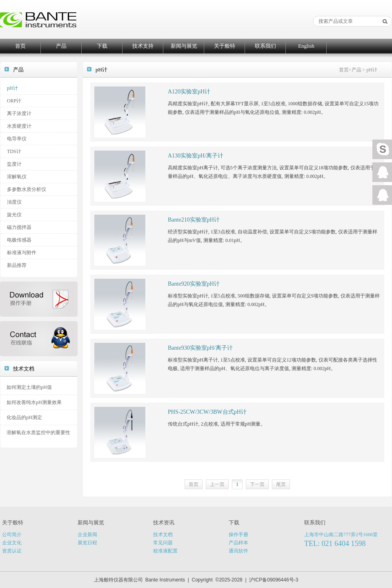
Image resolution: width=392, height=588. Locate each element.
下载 (102, 46)
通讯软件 (238, 551)
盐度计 (14, 164)
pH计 (12, 88)
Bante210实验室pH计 (194, 220)
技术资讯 (164, 523)
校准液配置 (165, 551)
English (306, 46)
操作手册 (238, 535)
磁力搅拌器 (19, 227)
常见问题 (163, 543)
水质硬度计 (19, 126)
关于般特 (225, 46)
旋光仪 (14, 215)
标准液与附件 (22, 253)
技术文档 (163, 535)
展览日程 (87, 543)
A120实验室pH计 (189, 92)
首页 (20, 46)
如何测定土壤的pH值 (29, 387)
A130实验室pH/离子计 (196, 156)
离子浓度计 (19, 113)
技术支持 (143, 46)
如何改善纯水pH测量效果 (34, 402)
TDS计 (14, 151)
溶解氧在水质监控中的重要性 (38, 433)
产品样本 (238, 543)
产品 (61, 46)
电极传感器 (19, 240)
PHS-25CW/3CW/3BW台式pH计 (207, 412)
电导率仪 (17, 139)
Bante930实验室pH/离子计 (200, 348)
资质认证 (12, 551)
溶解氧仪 (17, 177)
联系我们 (265, 46)
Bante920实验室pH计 (194, 284)
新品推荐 (17, 265)
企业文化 (12, 543)
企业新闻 (87, 535)
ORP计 (14, 101)
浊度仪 (14, 202)
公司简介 (12, 535)
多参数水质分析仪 (27, 189)
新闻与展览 (184, 46)
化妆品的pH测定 (24, 417)
